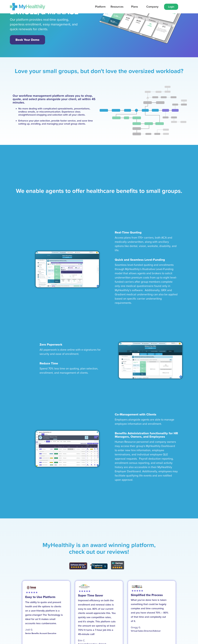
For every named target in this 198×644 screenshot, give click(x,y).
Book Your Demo (27, 40)
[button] (100, 7)
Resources (117, 7)
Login (171, 7)
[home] (28, 7)
